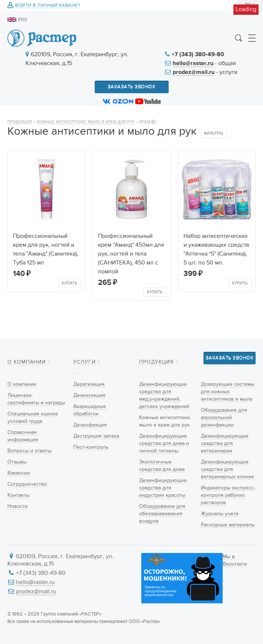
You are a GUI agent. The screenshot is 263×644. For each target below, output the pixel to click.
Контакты (18, 495)
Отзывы (17, 462)
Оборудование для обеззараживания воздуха (162, 514)
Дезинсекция (89, 395)
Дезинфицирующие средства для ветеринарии (225, 444)
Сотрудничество (27, 484)
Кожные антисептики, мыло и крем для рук (86, 122)
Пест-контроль (91, 447)
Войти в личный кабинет (48, 6)
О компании (27, 362)
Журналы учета (220, 514)
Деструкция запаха (96, 436)
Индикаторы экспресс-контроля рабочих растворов (228, 495)
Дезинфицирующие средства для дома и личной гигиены (164, 444)
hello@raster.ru (193, 64)
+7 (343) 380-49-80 (198, 55)
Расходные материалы (228, 525)
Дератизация (89, 384)
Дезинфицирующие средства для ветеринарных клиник (227, 469)
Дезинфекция (90, 425)
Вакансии (19, 473)
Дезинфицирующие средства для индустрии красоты (163, 488)
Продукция (20, 122)
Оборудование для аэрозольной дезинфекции (224, 418)
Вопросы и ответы (30, 451)
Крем (147, 122)
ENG (23, 20)
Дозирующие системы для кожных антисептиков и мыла (228, 392)
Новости (18, 506)
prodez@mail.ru (194, 73)
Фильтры (213, 133)
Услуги (85, 362)
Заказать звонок (132, 87)
